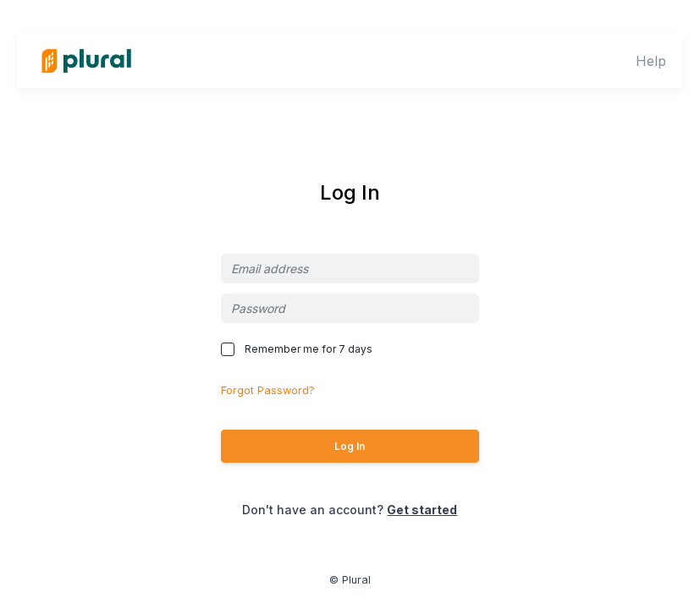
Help (651, 61)
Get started (422, 510)
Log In (350, 446)
